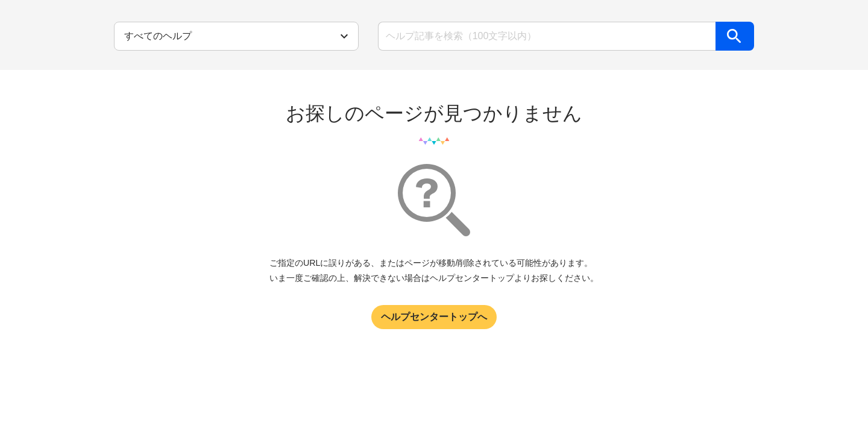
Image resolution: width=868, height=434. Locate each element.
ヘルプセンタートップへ (434, 317)
